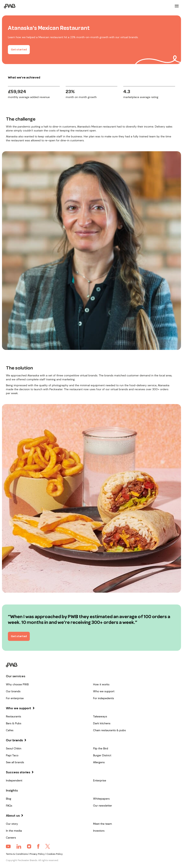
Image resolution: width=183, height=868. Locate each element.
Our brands (13, 691)
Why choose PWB (17, 684)
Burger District (102, 755)
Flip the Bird (101, 748)
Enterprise (100, 780)
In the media (14, 831)
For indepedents (104, 698)
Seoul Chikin (14, 748)
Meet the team (103, 824)
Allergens (99, 762)
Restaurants (14, 716)
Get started (19, 50)
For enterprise (15, 698)
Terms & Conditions (17, 854)
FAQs (9, 806)
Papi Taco (12, 755)
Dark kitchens (102, 723)
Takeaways (100, 716)
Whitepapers (101, 799)
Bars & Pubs (14, 723)
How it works (101, 684)
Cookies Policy (55, 854)
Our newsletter (103, 806)
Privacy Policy (37, 854)
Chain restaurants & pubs (109, 730)
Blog (9, 799)
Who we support (104, 691)
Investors (99, 831)
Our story (12, 824)
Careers (11, 838)
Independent (14, 780)
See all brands (15, 762)
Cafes (10, 730)
